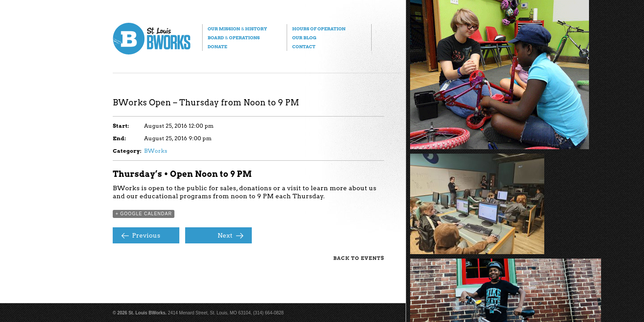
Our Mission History (237, 29)
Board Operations (234, 38)
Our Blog (304, 38)
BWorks (156, 151)
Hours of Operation (319, 29)
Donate (217, 46)
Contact (304, 46)
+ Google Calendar (144, 214)
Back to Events (359, 258)
